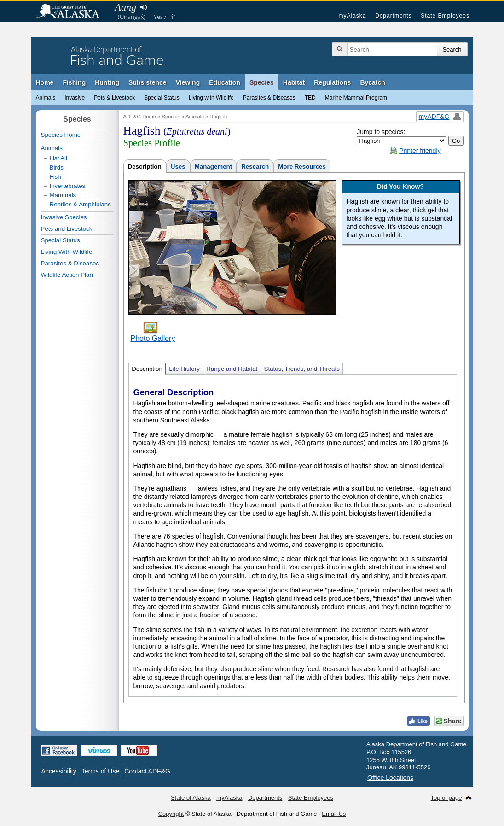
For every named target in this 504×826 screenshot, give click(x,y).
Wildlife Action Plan (67, 275)
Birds (57, 167)
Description (145, 167)
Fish (55, 177)
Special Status (162, 98)
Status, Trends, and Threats (302, 369)
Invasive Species (64, 217)
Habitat (294, 82)
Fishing (74, 82)
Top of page (446, 798)
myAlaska (352, 16)
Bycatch (372, 82)
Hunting (107, 82)
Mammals (63, 195)
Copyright (171, 814)
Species (262, 82)
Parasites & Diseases (269, 98)
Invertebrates (68, 186)
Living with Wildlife (211, 98)
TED (310, 98)
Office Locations (390, 778)
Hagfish (218, 117)
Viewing (188, 82)
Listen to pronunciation (144, 7)
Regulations (332, 82)
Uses (178, 167)
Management (213, 167)
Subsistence (147, 82)
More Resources (302, 167)
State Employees (445, 16)
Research (255, 167)
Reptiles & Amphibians (80, 204)
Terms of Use (100, 771)
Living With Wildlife (67, 252)
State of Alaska (72, 12)
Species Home (61, 135)
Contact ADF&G (147, 771)
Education (225, 82)
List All (59, 158)
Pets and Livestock (67, 229)
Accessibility (59, 771)
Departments (394, 16)
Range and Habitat (232, 369)
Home (45, 82)
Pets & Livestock (114, 98)
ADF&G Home (140, 117)
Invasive (75, 98)
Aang (126, 7)
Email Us (334, 814)
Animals (46, 98)
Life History (184, 369)
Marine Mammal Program (356, 98)
